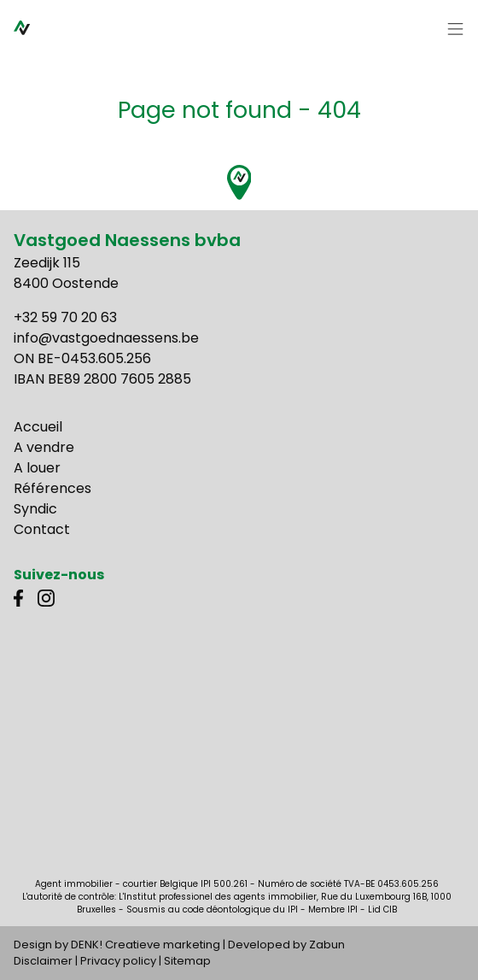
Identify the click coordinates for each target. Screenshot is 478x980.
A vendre (44, 447)
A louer (37, 468)
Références (52, 488)
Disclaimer (43, 961)
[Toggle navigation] (456, 30)
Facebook (22, 598)
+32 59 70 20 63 (65, 317)
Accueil (38, 427)
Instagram (46, 598)
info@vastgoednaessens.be (106, 338)
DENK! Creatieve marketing (146, 945)
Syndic (35, 509)
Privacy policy (118, 961)
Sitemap (187, 961)
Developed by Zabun (286, 945)
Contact (42, 529)
